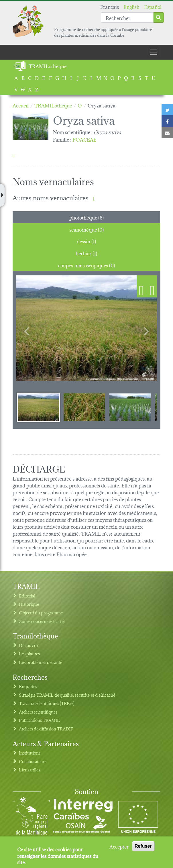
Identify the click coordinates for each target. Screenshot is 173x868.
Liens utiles (30, 770)
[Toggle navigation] (154, 52)
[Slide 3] (130, 407)
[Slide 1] (38, 407)
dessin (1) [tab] (86, 241)
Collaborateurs (33, 761)
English (131, 6)
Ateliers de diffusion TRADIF (46, 729)
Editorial (27, 596)
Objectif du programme (41, 613)
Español (153, 6)
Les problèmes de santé (41, 662)
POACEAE (84, 139)
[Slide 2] (84, 407)
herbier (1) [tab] (86, 253)
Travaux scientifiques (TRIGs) (47, 703)
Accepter (119, 846)
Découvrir (29, 645)
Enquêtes (28, 686)
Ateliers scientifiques (38, 712)
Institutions (30, 753)
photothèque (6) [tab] (86, 217)
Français (110, 6)
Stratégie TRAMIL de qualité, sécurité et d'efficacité (67, 695)
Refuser (143, 846)
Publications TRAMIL (39, 720)
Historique (29, 604)
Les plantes (29, 654)
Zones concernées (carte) (42, 621)
